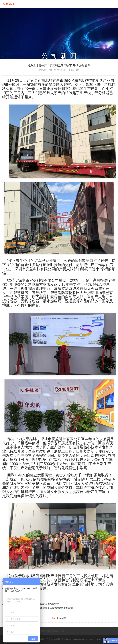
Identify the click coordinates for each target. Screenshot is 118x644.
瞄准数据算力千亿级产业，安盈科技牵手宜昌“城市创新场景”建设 (42, 608)
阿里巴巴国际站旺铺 (55, 631)
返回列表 (59, 618)
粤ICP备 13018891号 (91, 639)
